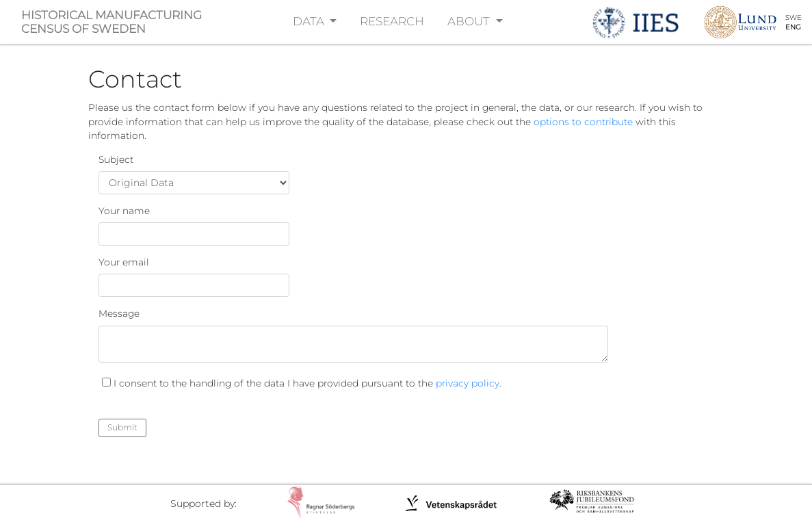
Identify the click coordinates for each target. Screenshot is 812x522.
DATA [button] (310, 21)
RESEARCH (392, 21)
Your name (124, 211)
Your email (124, 262)
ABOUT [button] (470, 21)
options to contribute (583, 122)
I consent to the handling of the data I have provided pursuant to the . (307, 383)
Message (119, 313)
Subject (116, 159)
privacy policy (468, 383)
